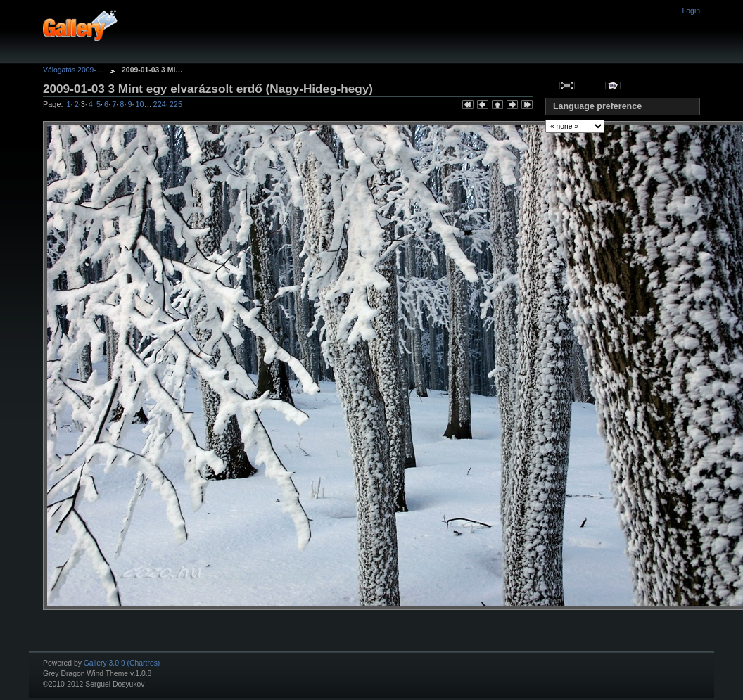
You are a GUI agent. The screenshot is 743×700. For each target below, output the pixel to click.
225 (176, 104)
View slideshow (613, 85)
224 (160, 104)
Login (691, 11)
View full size (567, 85)
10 (140, 104)
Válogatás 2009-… (73, 70)
